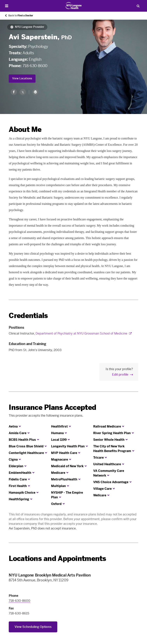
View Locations (22, 78)
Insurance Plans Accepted (52, 407)
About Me (25, 129)
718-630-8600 (35, 66)
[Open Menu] (7, 6)
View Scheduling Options (33, 627)
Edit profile (120, 375)
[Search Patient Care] (138, 6)
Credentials (28, 316)
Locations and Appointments (57, 559)
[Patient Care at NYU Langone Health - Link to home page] (73, 6)
